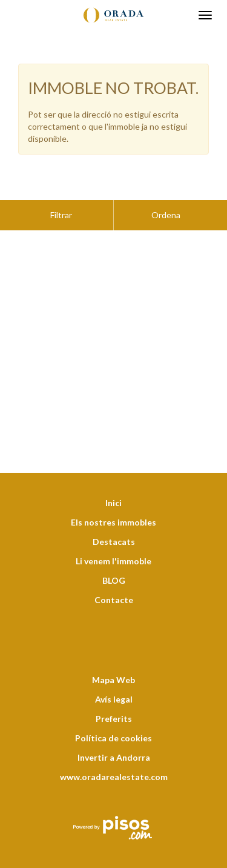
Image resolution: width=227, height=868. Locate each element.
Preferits (114, 688)
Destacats (114, 511)
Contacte (114, 569)
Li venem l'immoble (113, 531)
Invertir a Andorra (114, 727)
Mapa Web (113, 649)
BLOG (114, 550)
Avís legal (114, 669)
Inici (113, 472)
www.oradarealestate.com (114, 746)
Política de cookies (113, 708)
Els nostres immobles (113, 492)
